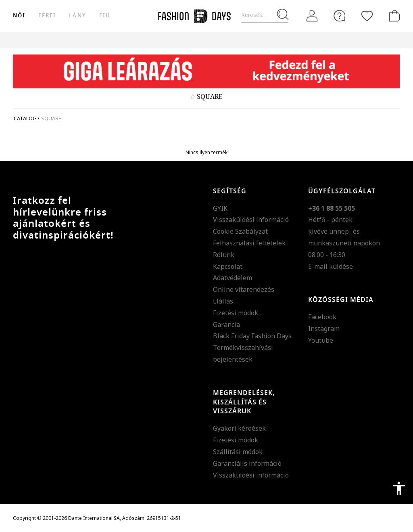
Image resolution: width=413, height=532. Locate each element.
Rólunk (224, 255)
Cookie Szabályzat (240, 231)
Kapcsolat (228, 266)
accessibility (399, 488)
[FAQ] (340, 16)
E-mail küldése (331, 266)
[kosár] (393, 16)
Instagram (324, 329)
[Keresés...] (265, 15)
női (19, 16)
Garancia (226, 325)
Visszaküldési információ (251, 220)
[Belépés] (312, 16)
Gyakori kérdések (239, 428)
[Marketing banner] (206, 71)
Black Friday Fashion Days (252, 336)
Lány (77, 16)
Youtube (321, 340)
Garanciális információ (247, 463)
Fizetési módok (236, 313)
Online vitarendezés (244, 289)
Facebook (322, 317)
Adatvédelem (233, 278)
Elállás (223, 301)
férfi (47, 16)
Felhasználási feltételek (249, 243)
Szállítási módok (238, 452)
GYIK (220, 208)
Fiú (105, 16)
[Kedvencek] (367, 16)
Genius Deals (287, 40)
